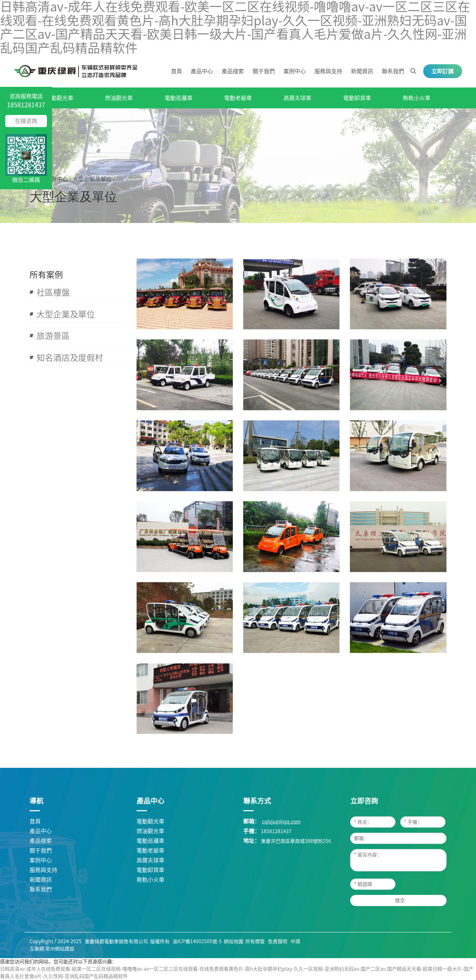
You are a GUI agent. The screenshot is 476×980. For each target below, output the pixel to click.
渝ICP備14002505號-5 (197, 941)
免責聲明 (278, 941)
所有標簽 (255, 941)
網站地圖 (233, 941)
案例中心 (57, 179)
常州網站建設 (60, 949)
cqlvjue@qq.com (281, 822)
